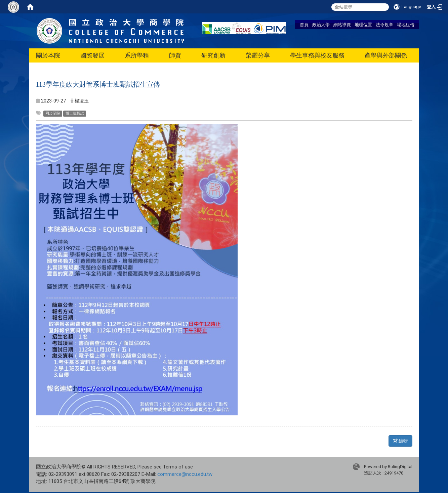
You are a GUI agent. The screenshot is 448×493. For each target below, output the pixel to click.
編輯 (400, 441)
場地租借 (406, 25)
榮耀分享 (258, 55)
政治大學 (321, 25)
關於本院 (48, 55)
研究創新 (213, 55)
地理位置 (363, 25)
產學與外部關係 (386, 55)
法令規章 (384, 25)
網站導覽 (342, 25)
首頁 (304, 25)
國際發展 (92, 55)
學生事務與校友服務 (317, 55)
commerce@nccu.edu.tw (185, 474)
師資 (175, 55)
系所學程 (137, 55)
